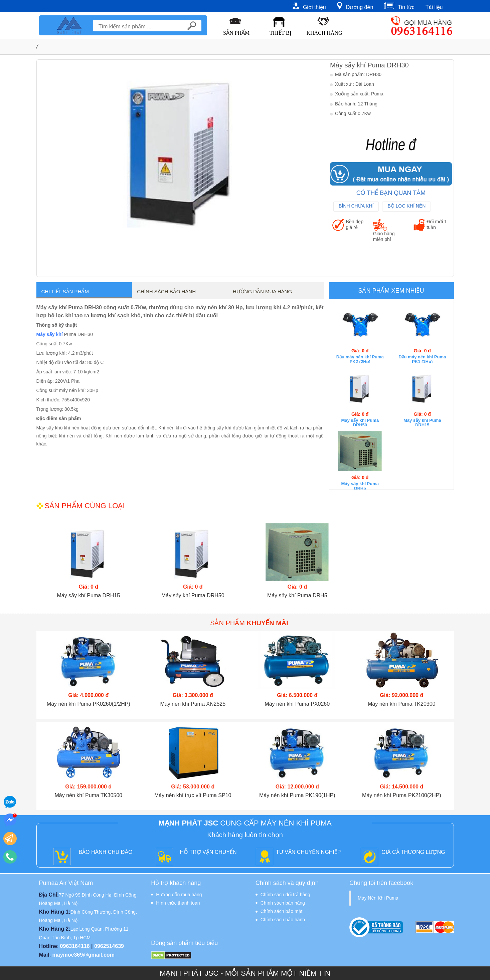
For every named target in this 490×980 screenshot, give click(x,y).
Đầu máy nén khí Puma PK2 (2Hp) (360, 359)
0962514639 (109, 946)
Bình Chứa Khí (356, 206)
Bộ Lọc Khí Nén (406, 206)
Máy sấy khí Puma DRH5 (360, 486)
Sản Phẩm (236, 33)
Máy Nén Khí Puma (378, 898)
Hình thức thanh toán (178, 903)
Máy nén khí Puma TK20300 (402, 704)
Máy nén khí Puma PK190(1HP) (297, 795)
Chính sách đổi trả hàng (285, 895)
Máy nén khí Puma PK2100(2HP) (402, 795)
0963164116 (75, 946)
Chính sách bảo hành (166, 291)
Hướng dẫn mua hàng (262, 291)
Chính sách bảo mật (282, 911)
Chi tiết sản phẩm (65, 291)
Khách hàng (324, 33)
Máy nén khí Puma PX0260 (297, 704)
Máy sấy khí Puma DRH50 (360, 423)
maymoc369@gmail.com (84, 955)
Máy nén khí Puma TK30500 (89, 795)
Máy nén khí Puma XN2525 (193, 704)
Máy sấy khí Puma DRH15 (422, 423)
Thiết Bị (280, 33)
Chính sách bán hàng (283, 903)
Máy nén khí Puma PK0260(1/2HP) (89, 704)
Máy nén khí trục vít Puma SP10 (193, 795)
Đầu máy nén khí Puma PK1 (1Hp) (422, 359)
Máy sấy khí (50, 334)
